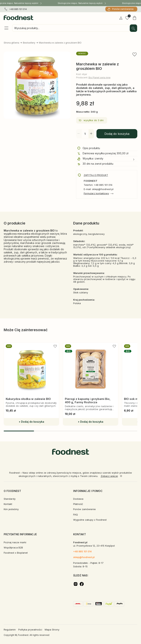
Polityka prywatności (30, 630)
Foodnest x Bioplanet (16, 553)
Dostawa (78, 499)
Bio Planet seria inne (100, 78)
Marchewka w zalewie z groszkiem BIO (60, 43)
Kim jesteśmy (11, 509)
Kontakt (8, 504)
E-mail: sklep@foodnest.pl (99, 189)
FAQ (75, 515)
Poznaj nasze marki (15, 542)
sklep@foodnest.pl (84, 557)
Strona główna (11, 43)
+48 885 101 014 (18, 9)
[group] (31, 384)
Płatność (78, 504)
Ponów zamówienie (123, 9)
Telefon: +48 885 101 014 (98, 185)
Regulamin (10, 630)
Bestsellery (29, 43)
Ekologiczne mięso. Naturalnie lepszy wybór (82, 3)
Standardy (10, 499)
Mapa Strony (52, 630)
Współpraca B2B (13, 548)
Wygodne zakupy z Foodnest (90, 520)
